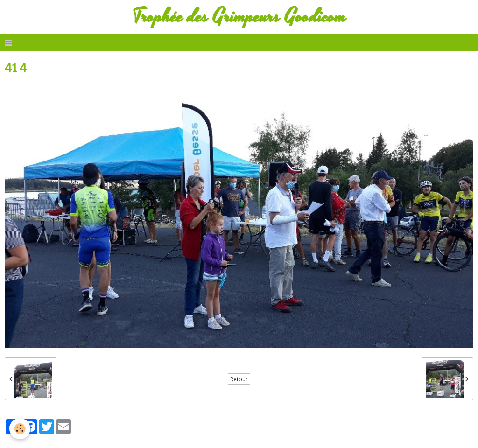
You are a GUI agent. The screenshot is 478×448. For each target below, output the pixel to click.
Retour (239, 379)
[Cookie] (20, 429)
